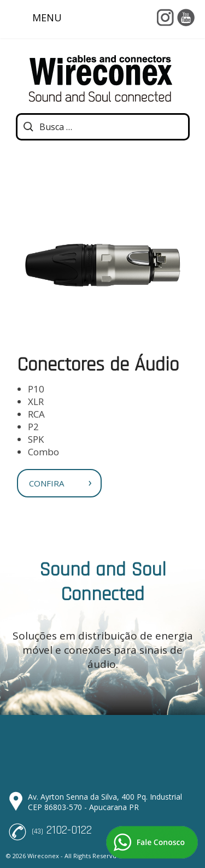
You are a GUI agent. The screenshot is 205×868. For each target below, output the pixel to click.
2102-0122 (69, 830)
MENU (36, 19)
